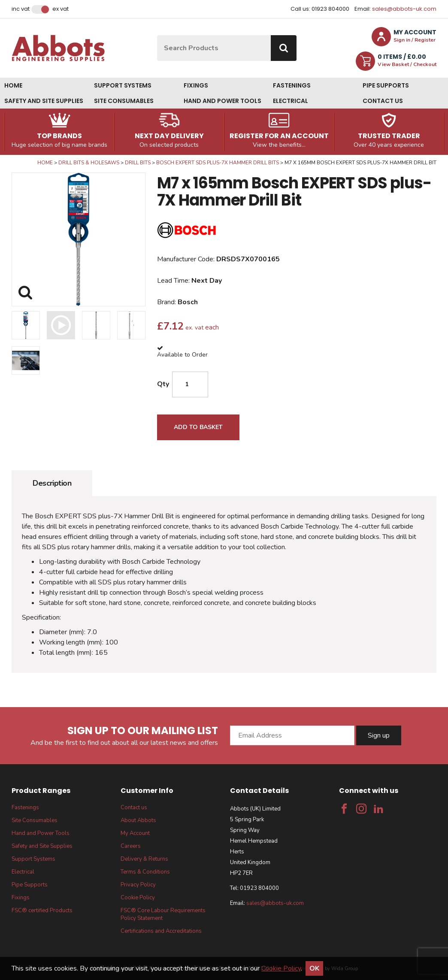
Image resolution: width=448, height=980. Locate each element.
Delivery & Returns (144, 859)
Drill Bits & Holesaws (89, 163)
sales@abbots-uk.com (404, 9)
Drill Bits (138, 163)
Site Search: (157, 35)
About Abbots (138, 820)
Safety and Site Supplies (44, 101)
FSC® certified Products (42, 910)
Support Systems (123, 85)
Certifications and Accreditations (161, 931)
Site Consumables (124, 101)
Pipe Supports (386, 85)
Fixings (196, 85)
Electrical (291, 101)
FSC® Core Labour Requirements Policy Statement (163, 914)
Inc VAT (21, 9)
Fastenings (292, 85)
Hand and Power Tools (222, 101)
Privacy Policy (138, 885)
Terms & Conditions (145, 872)
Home (13, 85)
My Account (135, 833)
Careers (131, 846)
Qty (163, 384)
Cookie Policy (138, 898)
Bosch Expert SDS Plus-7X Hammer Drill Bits (218, 163)
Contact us (383, 101)
